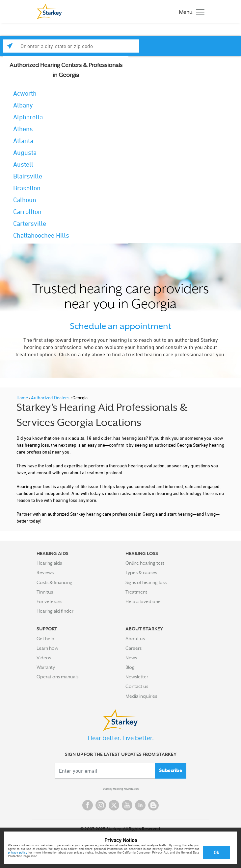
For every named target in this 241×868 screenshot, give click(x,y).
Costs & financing (54, 582)
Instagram (101, 805)
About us (135, 639)
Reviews (45, 573)
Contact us (137, 686)
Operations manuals (57, 677)
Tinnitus (45, 592)
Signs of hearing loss (146, 582)
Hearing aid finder (55, 611)
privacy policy (18, 852)
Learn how (47, 648)
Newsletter (137, 677)
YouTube (127, 805)
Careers (134, 648)
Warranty (46, 667)
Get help (45, 639)
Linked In (140, 805)
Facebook (88, 805)
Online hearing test (145, 563)
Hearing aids (49, 563)
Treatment (136, 592)
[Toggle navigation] (190, 12)
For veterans (49, 601)
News (131, 658)
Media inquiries (141, 696)
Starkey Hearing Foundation (121, 789)
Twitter (114, 805)
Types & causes (141, 573)
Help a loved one (143, 601)
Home (23, 398)
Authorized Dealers (51, 398)
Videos (44, 658)
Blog (130, 667)
